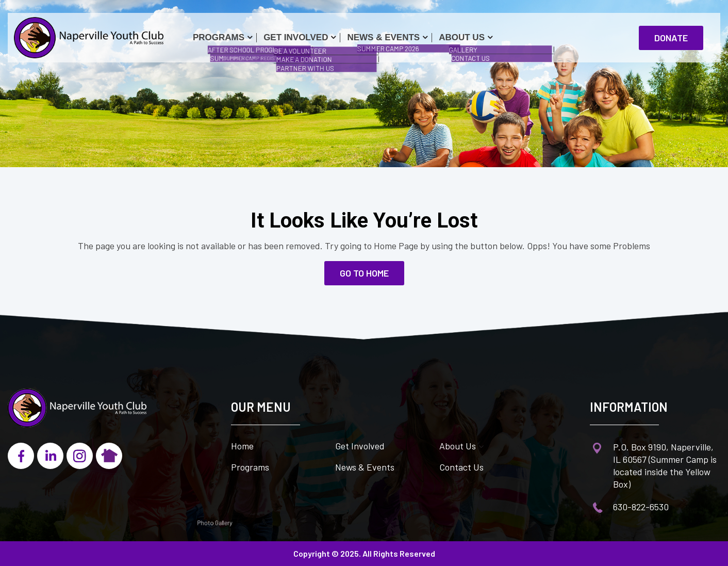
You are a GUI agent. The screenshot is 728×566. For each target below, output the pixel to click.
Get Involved (296, 37)
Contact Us (461, 467)
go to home (364, 273)
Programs (219, 37)
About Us (462, 37)
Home (242, 446)
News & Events (383, 37)
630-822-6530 (641, 507)
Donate (671, 38)
